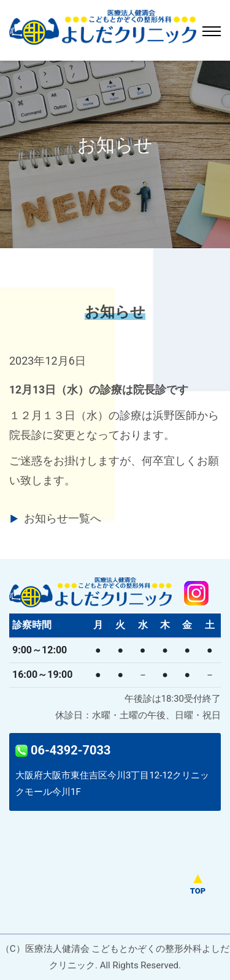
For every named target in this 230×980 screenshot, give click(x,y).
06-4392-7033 (63, 750)
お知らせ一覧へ (63, 518)
